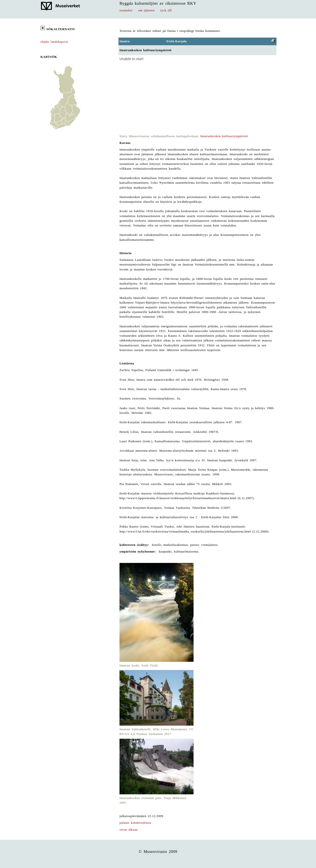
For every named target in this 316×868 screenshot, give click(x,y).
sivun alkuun (129, 830)
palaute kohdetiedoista (135, 823)
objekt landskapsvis (54, 42)
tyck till (166, 10)
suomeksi (126, 10)
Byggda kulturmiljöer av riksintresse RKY (158, 3)
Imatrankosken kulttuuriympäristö (224, 136)
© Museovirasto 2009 (158, 852)
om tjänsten (147, 10)
